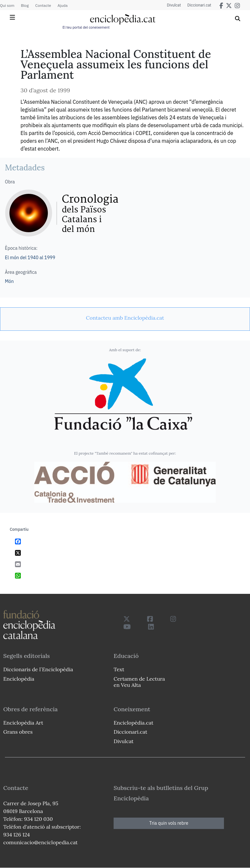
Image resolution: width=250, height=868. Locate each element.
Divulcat (174, 5)
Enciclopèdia (19, 679)
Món (9, 281)
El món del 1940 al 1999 (30, 258)
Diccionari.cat (199, 5)
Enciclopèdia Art (23, 723)
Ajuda (63, 5)
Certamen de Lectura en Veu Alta (139, 682)
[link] (125, 318)
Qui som (7, 5)
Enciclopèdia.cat (133, 723)
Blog (25, 5)
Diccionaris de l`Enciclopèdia (38, 669)
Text (119, 669)
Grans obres (18, 732)
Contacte (43, 5)
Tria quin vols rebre (169, 823)
